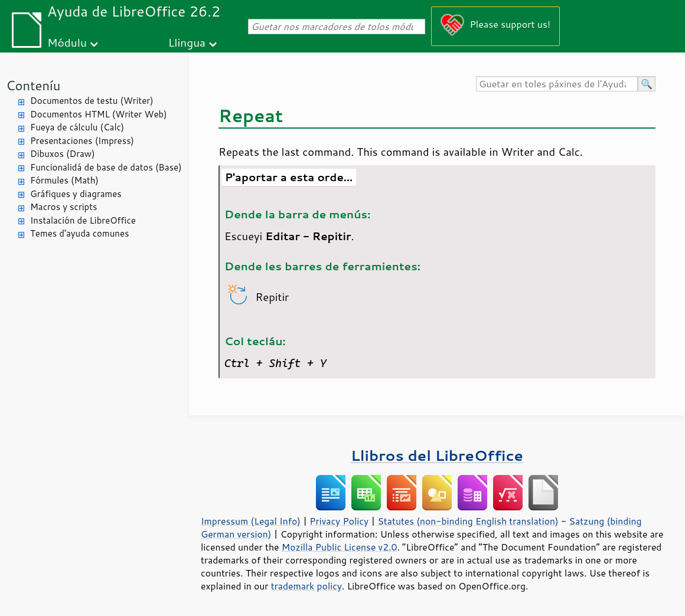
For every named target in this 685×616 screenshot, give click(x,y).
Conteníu (33, 85)
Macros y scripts (63, 207)
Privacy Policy (339, 521)
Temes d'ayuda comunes (79, 233)
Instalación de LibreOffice (83, 220)
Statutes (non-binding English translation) (468, 521)
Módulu (67, 42)
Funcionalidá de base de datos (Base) (106, 167)
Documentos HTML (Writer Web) (99, 114)
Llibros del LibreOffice (437, 455)
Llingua (187, 42)
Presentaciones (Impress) (82, 141)
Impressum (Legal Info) (251, 521)
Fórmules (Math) (64, 180)
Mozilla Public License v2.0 (340, 547)
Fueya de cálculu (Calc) (77, 127)
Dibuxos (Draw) (63, 154)
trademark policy (306, 586)
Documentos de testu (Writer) (92, 101)
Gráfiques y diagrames (76, 194)
